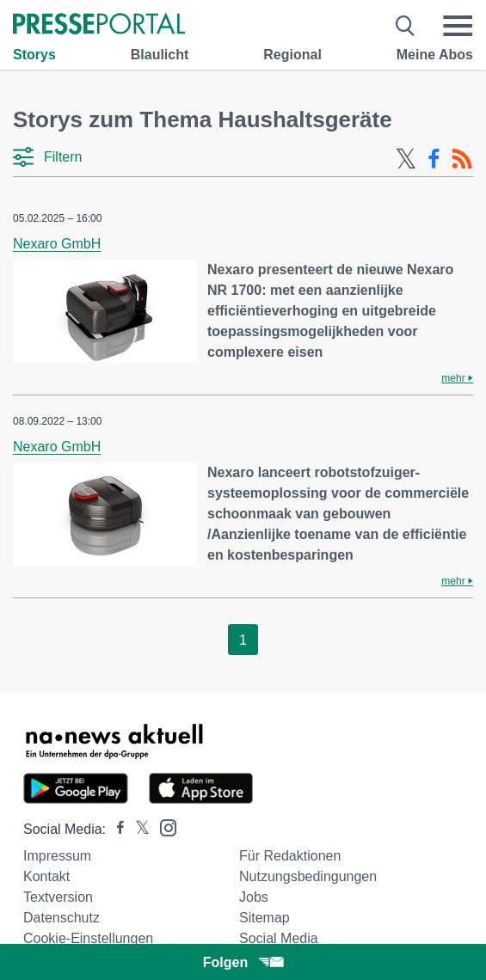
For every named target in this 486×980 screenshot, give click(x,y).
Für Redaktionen (290, 856)
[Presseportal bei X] (137, 829)
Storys (34, 55)
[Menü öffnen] (458, 26)
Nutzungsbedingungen (308, 876)
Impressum (57, 856)
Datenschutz (62, 918)
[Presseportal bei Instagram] (163, 827)
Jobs (254, 897)
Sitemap (265, 918)
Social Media (279, 938)
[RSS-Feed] (462, 159)
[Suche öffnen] (406, 26)
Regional (292, 55)
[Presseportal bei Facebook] (115, 829)
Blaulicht (160, 55)
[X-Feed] (406, 159)
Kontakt (46, 876)
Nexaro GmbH (57, 244)
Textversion (58, 897)
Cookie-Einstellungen (88, 938)
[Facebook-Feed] (434, 159)
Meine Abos (435, 55)
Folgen (243, 962)
